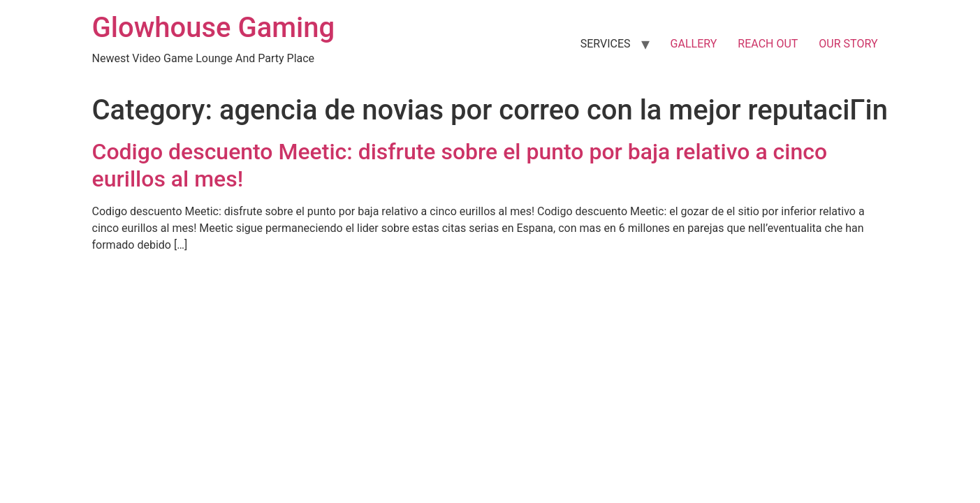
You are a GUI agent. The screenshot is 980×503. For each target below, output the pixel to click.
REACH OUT (768, 44)
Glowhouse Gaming (214, 28)
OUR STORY (848, 44)
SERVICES (606, 44)
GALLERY (694, 44)
